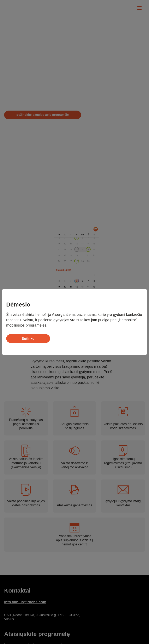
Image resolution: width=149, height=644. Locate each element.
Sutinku (28, 339)
